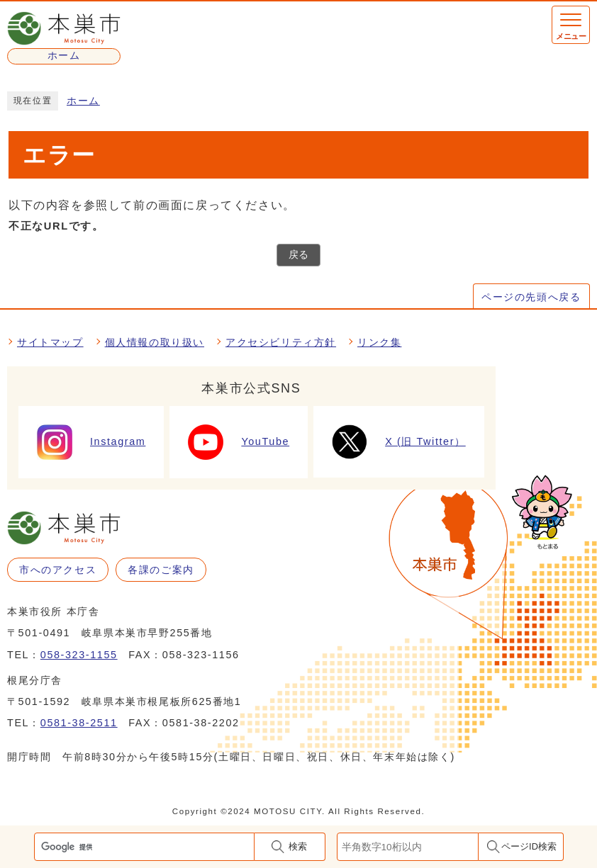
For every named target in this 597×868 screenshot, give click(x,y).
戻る (298, 255)
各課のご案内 (161, 570)
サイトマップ (50, 342)
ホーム (83, 101)
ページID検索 (529, 846)
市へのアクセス (58, 570)
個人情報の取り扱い (155, 342)
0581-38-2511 (79, 723)
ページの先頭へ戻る (531, 297)
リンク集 (379, 342)
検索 (298, 846)
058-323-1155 (79, 655)
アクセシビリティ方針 (281, 342)
